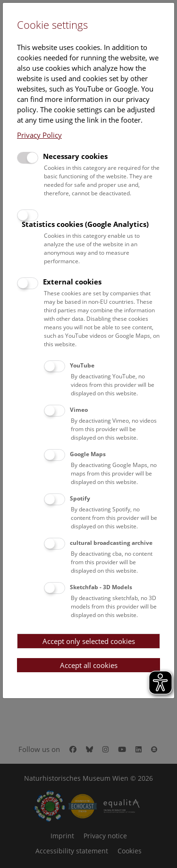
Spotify (80, 498)
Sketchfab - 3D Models (101, 587)
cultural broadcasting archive (111, 543)
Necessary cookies (75, 156)
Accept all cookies (89, 665)
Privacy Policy (39, 135)
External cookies (72, 282)
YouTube (82, 365)
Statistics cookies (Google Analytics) (85, 224)
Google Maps (88, 454)
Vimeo (79, 410)
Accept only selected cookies (89, 641)
